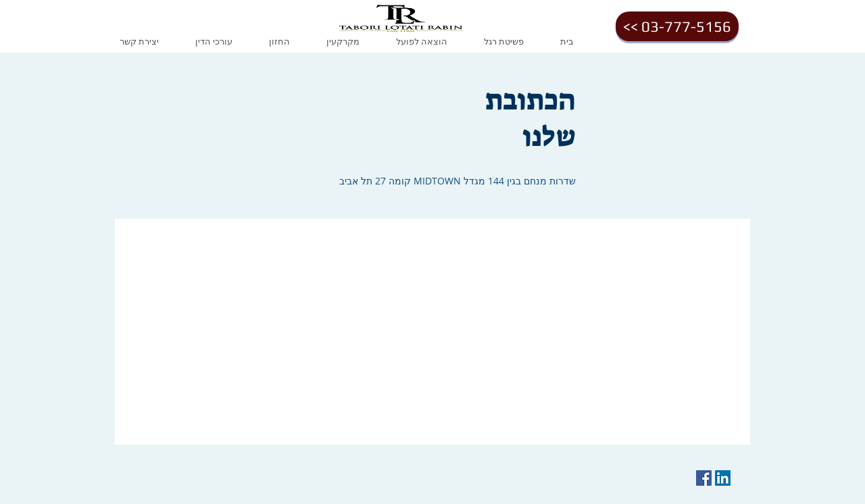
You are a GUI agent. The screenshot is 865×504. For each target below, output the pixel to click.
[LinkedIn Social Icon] (723, 478)
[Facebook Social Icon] (704, 478)
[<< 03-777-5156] (677, 26)
